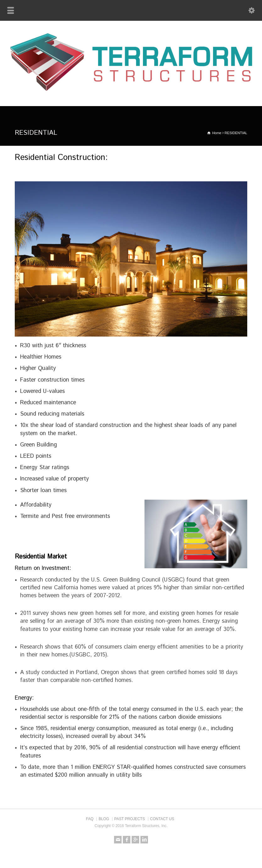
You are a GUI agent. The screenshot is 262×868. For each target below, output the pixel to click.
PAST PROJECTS (130, 819)
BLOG (104, 819)
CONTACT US (162, 819)
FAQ (90, 819)
